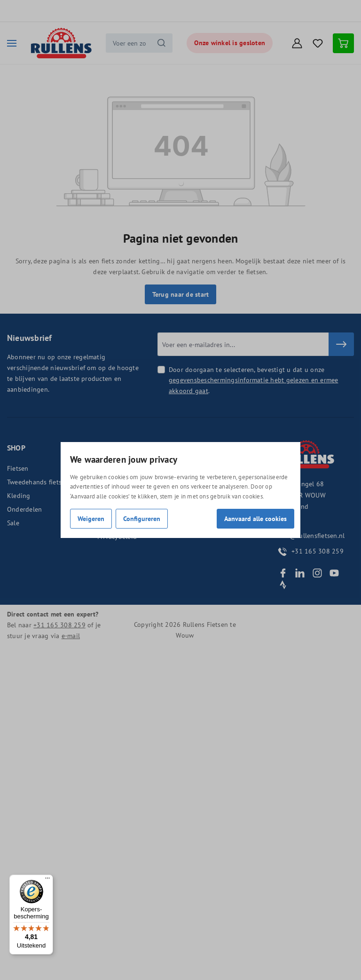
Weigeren (91, 518)
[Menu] (47, 880)
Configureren (142, 518)
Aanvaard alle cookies (255, 518)
